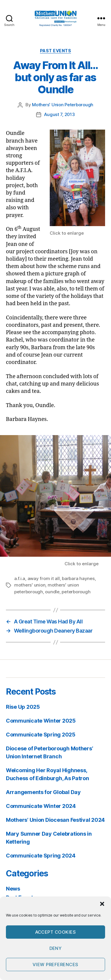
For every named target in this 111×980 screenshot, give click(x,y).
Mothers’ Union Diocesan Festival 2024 (55, 820)
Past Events (56, 51)
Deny (56, 948)
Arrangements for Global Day (43, 792)
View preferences (55, 965)
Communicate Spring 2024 (41, 856)
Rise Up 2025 (23, 707)
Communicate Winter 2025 (41, 721)
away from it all (44, 578)
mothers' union (30, 585)
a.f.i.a (20, 578)
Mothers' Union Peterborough (63, 105)
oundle (52, 592)
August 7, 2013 (59, 114)
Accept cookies (56, 932)
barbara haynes (78, 578)
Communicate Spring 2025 (41, 735)
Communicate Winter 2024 (41, 806)
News (13, 889)
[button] (102, 904)
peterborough (76, 592)
